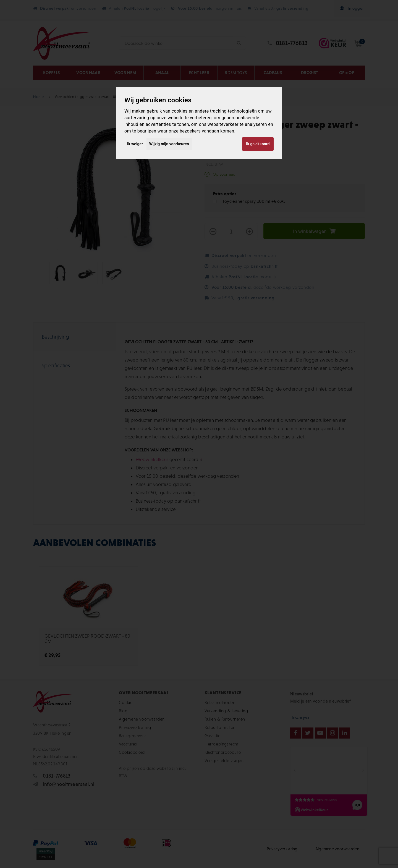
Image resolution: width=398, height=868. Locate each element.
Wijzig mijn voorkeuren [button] (169, 144)
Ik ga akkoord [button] (258, 144)
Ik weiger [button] (135, 144)
